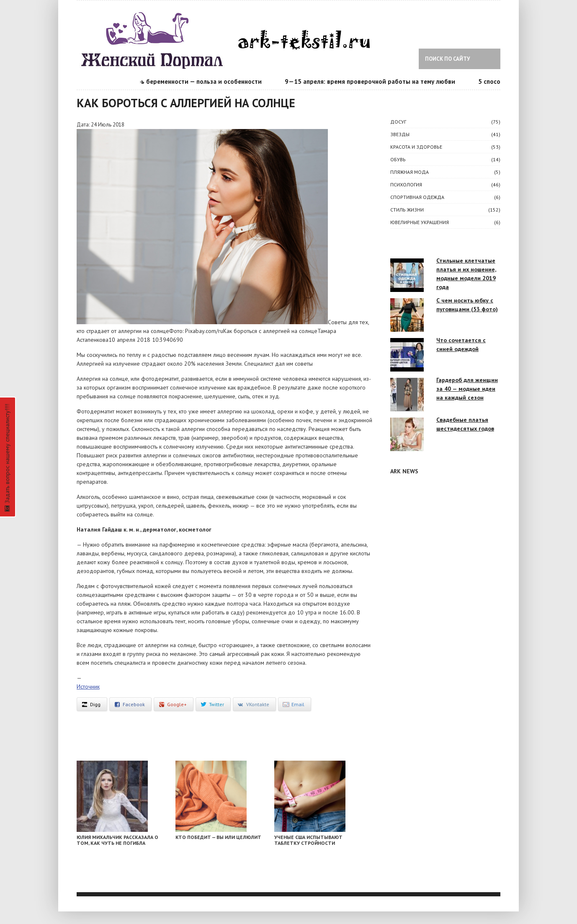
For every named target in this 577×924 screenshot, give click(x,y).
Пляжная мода (410, 172)
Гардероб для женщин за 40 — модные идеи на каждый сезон (467, 389)
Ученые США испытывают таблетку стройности (308, 840)
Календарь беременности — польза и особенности (190, 81)
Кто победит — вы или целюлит (218, 837)
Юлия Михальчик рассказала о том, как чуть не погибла (117, 840)
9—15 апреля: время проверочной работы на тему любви (372, 81)
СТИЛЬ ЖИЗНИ (407, 210)
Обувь (398, 159)
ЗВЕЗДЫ (400, 134)
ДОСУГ (398, 122)
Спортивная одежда (417, 197)
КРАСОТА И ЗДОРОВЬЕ (416, 147)
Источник (88, 687)
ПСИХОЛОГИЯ (406, 185)
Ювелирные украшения (420, 222)
